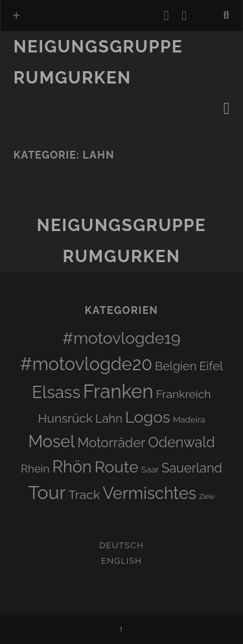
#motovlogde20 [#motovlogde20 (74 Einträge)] (86, 364)
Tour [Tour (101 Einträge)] (47, 493)
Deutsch (121, 545)
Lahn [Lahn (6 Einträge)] (109, 418)
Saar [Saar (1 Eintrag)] (150, 469)
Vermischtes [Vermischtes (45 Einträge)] (149, 493)
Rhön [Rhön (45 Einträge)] (72, 467)
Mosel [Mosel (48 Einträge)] (51, 441)
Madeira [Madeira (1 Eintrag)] (189, 419)
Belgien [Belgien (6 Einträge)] (176, 366)
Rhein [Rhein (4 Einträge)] (35, 469)
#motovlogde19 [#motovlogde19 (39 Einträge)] (121, 338)
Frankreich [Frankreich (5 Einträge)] (184, 394)
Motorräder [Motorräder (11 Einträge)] (112, 443)
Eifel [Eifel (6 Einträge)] (211, 366)
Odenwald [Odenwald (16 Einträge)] (182, 442)
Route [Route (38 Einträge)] (117, 467)
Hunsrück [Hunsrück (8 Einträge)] (65, 418)
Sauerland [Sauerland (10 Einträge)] (192, 468)
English (121, 561)
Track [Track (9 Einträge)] (85, 495)
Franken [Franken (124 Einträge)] (118, 391)
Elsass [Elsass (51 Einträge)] (56, 392)
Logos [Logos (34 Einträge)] (148, 417)
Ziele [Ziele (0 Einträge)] (207, 496)
